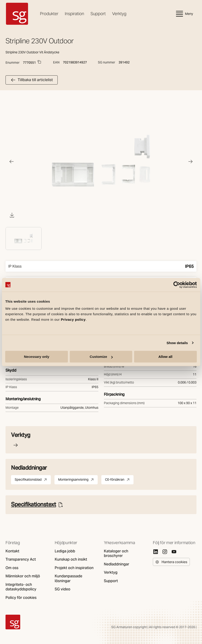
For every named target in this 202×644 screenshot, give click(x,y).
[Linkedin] (156, 552)
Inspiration (74, 14)
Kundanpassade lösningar (68, 578)
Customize (101, 357)
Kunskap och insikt (71, 559)
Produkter (49, 14)
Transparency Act (21, 559)
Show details (177, 343)
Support (98, 14)
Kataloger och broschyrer (116, 554)
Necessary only (37, 357)
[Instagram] (165, 552)
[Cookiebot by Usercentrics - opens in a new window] (177, 285)
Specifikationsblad (33, 480)
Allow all (165, 357)
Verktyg (119, 14)
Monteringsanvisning (78, 480)
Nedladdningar (117, 564)
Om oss (12, 568)
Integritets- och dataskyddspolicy (21, 587)
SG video (63, 589)
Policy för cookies (21, 598)
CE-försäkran (119, 480)
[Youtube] (174, 552)
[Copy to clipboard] (39, 62)
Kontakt (12, 551)
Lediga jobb (65, 551)
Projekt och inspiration (74, 568)
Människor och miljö (23, 576)
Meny (184, 14)
